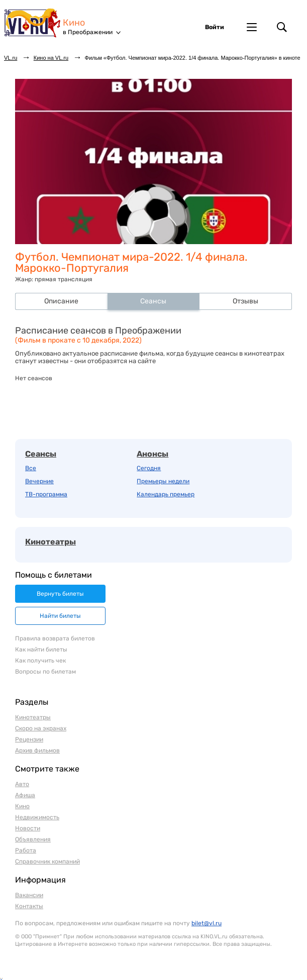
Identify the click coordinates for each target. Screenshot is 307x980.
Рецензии (29, 739)
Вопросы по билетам (45, 672)
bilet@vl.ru (207, 923)
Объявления (33, 839)
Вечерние (39, 481)
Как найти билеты (41, 649)
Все (31, 468)
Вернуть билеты (60, 594)
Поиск (282, 27)
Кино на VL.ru (51, 58)
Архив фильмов (37, 750)
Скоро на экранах (41, 728)
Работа (26, 850)
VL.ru (33, 23)
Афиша (25, 795)
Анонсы (152, 454)
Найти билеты (60, 616)
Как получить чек (40, 661)
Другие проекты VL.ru (252, 27)
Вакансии (29, 895)
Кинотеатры (50, 542)
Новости (28, 828)
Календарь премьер (166, 494)
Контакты (29, 906)
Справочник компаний (47, 861)
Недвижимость (37, 817)
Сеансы (41, 454)
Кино (74, 23)
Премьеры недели (163, 481)
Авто (22, 784)
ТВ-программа (46, 494)
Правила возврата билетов (55, 638)
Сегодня (149, 468)
